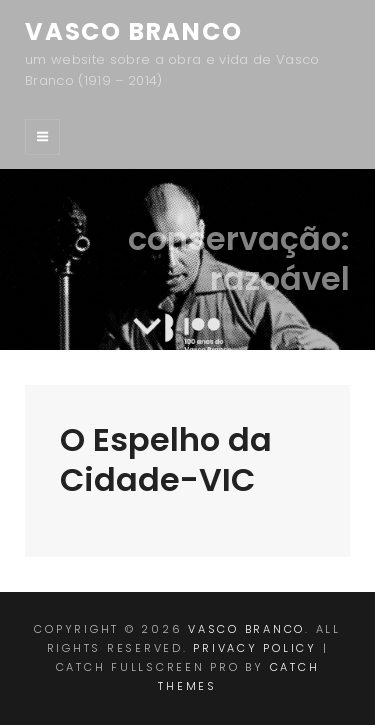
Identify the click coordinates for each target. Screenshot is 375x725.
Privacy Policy (255, 648)
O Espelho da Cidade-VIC (166, 459)
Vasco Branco (134, 31)
